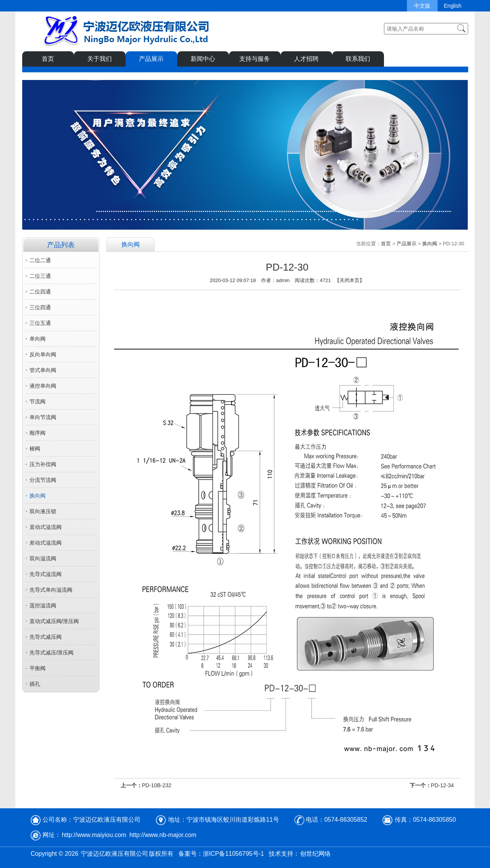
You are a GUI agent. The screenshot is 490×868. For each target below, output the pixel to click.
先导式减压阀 (46, 637)
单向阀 (38, 339)
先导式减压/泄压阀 (52, 653)
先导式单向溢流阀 (51, 590)
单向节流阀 (43, 417)
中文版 (422, 6)
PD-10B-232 (157, 785)
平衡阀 (38, 668)
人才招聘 (306, 59)
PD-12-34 (443, 785)
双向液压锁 (43, 511)
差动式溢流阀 (46, 543)
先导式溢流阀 (46, 574)
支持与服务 (255, 59)
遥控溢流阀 (43, 605)
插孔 (35, 684)
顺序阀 (38, 433)
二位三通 (40, 276)
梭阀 (35, 449)
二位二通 (40, 260)
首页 (48, 59)
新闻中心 (203, 59)
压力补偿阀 (43, 464)
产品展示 (151, 59)
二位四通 (40, 292)
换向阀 (38, 496)
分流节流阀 (43, 480)
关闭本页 (350, 280)
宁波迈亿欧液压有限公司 (114, 854)
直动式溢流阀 (46, 527)
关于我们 (100, 59)
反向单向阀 (43, 354)
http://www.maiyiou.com (94, 835)
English (453, 6)
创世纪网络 (315, 854)
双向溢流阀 (43, 558)
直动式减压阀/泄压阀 (54, 621)
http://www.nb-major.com (163, 835)
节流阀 (38, 401)
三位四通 (40, 307)
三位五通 (40, 323)
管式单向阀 (43, 370)
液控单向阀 (43, 386)
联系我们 (358, 59)
